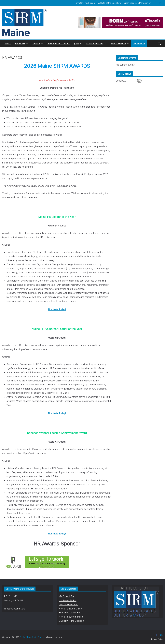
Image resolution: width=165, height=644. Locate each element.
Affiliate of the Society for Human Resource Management (125, 3)
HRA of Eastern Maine (70, 609)
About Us (20, 43)
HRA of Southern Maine (71, 617)
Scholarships (118, 43)
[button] (26, 43)
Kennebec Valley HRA (70, 613)
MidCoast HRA (66, 596)
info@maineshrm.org (86, 3)
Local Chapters (95, 43)
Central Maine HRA (69, 605)
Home (8, 43)
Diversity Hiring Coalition (71, 621)
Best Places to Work (59, 43)
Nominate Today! (57, 309)
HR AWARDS (139, 43)
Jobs (76, 43)
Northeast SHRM (68, 600)
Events (36, 43)
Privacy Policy (157, 639)
